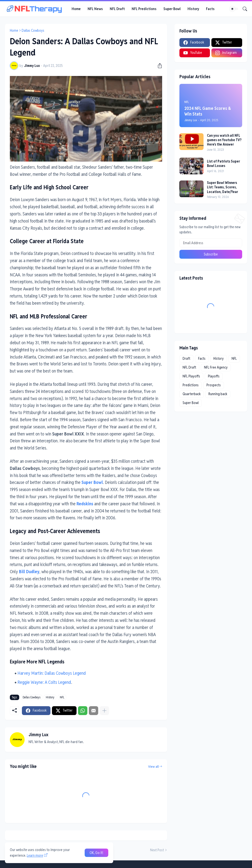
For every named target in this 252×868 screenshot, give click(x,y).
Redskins (85, 504)
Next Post (157, 850)
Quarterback (192, 394)
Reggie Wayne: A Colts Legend (44, 682)
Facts (210, 9)
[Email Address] (211, 243)
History (193, 9)
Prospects (214, 385)
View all (153, 767)
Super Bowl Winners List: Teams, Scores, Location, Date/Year (222, 187)
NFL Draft (117, 9)
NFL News (95, 9)
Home (76, 9)
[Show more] (104, 711)
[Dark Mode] (234, 9)
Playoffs (214, 376)
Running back (218, 394)
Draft (186, 359)
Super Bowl (172, 9)
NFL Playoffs (191, 376)
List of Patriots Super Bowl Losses (223, 164)
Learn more (35, 855)
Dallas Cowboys (33, 30)
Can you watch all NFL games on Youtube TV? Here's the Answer (224, 140)
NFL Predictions (144, 9)
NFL (62, 697)
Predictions (191, 385)
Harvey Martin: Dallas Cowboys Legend (52, 673)
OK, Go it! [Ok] (96, 853)
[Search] (243, 9)
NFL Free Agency (216, 367)
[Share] (158, 66)
